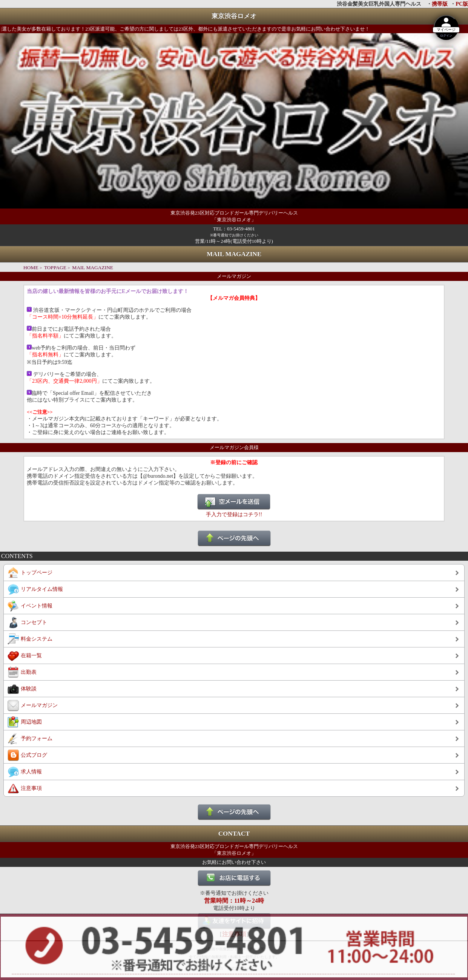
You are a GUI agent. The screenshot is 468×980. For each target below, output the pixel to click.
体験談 (29, 689)
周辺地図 (31, 722)
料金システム (37, 639)
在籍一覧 (31, 656)
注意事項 (31, 788)
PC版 (462, 4)
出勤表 (29, 672)
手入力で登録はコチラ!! (234, 515)
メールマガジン (39, 705)
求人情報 (31, 772)
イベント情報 (37, 606)
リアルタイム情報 (42, 589)
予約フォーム (37, 738)
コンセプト (34, 622)
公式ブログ (34, 755)
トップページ (37, 573)
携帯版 (440, 4)
